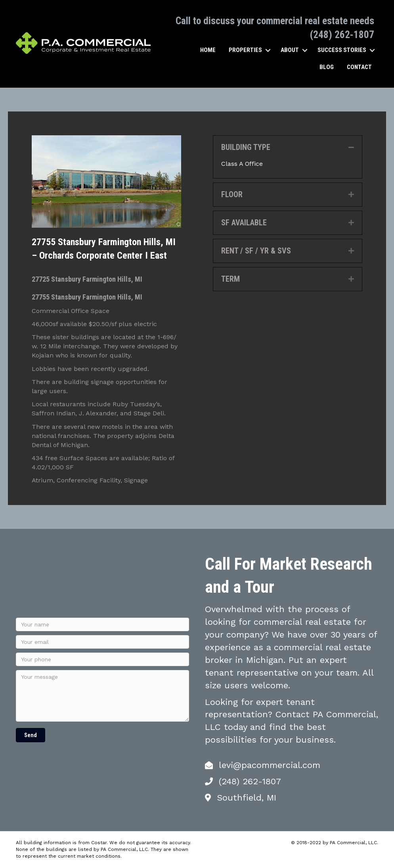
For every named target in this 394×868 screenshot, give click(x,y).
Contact (359, 67)
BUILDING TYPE (246, 147)
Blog (327, 67)
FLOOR (232, 194)
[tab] (288, 147)
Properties (245, 50)
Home (208, 50)
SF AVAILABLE (244, 223)
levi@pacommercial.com (270, 765)
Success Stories (342, 50)
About (290, 50)
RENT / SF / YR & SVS (256, 251)
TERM (230, 279)
